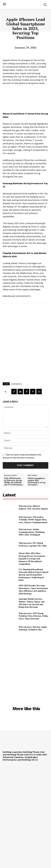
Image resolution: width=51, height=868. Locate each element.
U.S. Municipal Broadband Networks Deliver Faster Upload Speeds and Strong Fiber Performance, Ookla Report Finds (33, 575)
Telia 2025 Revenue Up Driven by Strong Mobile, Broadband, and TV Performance (13, 482)
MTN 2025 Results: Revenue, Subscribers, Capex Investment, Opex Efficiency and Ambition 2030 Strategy (33, 590)
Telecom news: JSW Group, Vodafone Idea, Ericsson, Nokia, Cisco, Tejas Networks (33, 616)
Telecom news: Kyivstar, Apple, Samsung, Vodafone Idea (33, 628)
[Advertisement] (26, 663)
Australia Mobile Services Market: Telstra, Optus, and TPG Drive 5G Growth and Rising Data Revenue (32, 603)
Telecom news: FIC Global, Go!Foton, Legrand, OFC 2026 (33, 544)
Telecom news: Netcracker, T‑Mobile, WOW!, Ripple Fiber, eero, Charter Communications (33, 520)
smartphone (16, 384)
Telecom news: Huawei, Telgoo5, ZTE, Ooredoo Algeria (33, 507)
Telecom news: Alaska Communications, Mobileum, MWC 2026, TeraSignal (32, 532)
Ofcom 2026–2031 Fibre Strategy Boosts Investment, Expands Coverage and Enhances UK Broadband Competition (32, 559)
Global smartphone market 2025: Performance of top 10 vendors (37, 482)
